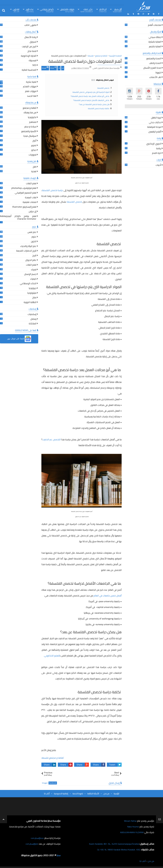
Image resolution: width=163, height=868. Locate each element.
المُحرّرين (16, 10)
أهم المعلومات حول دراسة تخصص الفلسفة (85, 61)
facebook (53, 783)
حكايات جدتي (155, 122)
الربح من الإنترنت (29, 46)
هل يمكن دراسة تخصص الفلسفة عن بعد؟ (94, 104)
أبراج (34, 140)
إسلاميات (32, 314)
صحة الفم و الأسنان (152, 68)
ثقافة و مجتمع (56, 757)
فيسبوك (32, 60)
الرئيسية (116, 793)
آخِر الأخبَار (103, 10)
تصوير (34, 145)
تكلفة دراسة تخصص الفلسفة (99, 108)
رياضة (159, 148)
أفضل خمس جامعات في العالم (108, 595)
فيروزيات (32, 155)
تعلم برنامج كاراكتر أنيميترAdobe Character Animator (18, 217)
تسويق (33, 42)
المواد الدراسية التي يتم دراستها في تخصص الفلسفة (91, 92)
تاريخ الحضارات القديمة (26, 251)
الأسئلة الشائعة (93, 793)
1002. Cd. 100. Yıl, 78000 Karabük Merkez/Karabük (116, 849)
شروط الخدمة (78, 793)
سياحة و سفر (30, 126)
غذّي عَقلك (87, 10)
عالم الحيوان (31, 260)
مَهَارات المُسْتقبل (67, 10)
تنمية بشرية (31, 82)
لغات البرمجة (31, 197)
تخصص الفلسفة (103, 88)
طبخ (35, 167)
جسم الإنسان (30, 274)
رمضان (33, 319)
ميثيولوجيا (32, 293)
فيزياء (34, 269)
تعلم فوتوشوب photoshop (24, 188)
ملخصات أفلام (155, 25)
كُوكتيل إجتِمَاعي (47, 10)
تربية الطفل (156, 117)
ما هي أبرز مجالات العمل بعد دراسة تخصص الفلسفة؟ (90, 96)
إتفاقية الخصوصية (61, 793)
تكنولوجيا (32, 117)
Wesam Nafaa (130, 820)
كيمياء (33, 279)
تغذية (34, 171)
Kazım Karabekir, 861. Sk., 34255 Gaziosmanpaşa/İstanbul (111, 843)
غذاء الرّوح (30, 10)
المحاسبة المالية (29, 70)
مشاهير (33, 122)
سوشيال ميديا (30, 136)
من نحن (106, 793)
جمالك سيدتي (155, 37)
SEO (34, 65)
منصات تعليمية (29, 202)
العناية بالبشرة (155, 42)
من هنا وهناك (30, 112)
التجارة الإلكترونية (29, 56)
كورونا (158, 72)
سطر (58, 855)
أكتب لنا (47, 793)
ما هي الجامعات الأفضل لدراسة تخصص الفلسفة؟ (91, 100)
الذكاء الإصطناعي (28, 283)
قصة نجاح (32, 51)
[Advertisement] (81, 36)
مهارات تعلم (31, 91)
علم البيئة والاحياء (28, 246)
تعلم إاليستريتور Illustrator (24, 207)
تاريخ (34, 255)
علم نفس (32, 232)
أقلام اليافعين (155, 132)
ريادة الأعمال (30, 37)
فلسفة (45, 757)
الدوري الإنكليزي (154, 144)
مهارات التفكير (30, 86)
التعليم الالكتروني (52, 655)
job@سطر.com (31, 843)
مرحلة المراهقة (154, 127)
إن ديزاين (32, 211)
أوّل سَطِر (117, 10)
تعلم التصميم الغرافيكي (26, 193)
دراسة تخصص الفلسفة (52, 190)
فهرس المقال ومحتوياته (103, 79)
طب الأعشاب (155, 77)
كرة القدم (157, 153)
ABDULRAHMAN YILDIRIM (130, 832)
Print (53, 67)
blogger (45, 783)
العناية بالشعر (155, 46)
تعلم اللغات (31, 183)
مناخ (34, 297)
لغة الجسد (32, 96)
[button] (19, 338)
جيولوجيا (33, 288)
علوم (34, 237)
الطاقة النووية (30, 302)
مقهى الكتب (30, 25)
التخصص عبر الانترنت (52, 439)
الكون (34, 241)
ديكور (34, 150)
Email (45, 67)
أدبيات (158, 165)
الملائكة (33, 323)
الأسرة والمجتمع (29, 131)
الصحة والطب (155, 63)
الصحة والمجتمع (154, 58)
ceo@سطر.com (37, 838)
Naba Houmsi (132, 826)
